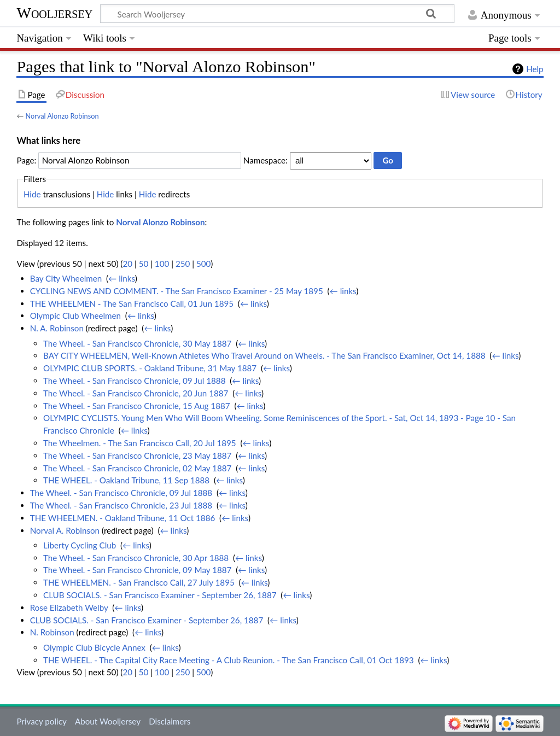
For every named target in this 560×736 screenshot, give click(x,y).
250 (183, 264)
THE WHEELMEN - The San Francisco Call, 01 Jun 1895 (132, 303)
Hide (32, 194)
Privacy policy (41, 721)
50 (144, 264)
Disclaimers (170, 721)
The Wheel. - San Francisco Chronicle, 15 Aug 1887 (137, 406)
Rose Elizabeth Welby (69, 608)
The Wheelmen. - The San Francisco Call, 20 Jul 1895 (140, 443)
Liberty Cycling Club (80, 545)
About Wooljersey (108, 721)
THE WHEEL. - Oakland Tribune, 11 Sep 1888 (126, 480)
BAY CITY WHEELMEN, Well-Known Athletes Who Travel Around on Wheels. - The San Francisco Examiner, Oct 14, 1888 (264, 355)
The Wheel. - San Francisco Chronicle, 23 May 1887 (137, 455)
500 (203, 264)
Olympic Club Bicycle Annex (94, 647)
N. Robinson (52, 632)
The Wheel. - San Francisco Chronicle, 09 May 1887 (137, 570)
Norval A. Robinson (65, 530)
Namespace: (266, 160)
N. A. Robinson (57, 328)
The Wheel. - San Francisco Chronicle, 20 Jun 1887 (136, 393)
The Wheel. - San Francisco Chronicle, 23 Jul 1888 (121, 505)
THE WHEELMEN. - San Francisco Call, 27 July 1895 (139, 582)
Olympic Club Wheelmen (75, 316)
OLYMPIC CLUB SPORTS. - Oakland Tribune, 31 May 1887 (150, 368)
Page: (26, 160)
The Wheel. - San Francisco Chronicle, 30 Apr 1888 (136, 558)
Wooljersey (54, 13)
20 (127, 264)
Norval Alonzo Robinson (62, 116)
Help (535, 69)
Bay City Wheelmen (66, 278)
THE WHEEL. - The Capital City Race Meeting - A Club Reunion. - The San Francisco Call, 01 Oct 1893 (229, 660)
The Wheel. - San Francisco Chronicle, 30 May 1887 (137, 343)
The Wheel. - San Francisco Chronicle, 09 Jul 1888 (134, 381)
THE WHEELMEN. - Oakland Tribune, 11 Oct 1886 (123, 518)
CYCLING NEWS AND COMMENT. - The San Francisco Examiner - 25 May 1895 (177, 291)
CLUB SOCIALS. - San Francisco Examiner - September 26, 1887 (160, 595)
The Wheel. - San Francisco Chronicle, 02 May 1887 (137, 468)
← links (122, 278)
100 (162, 264)
